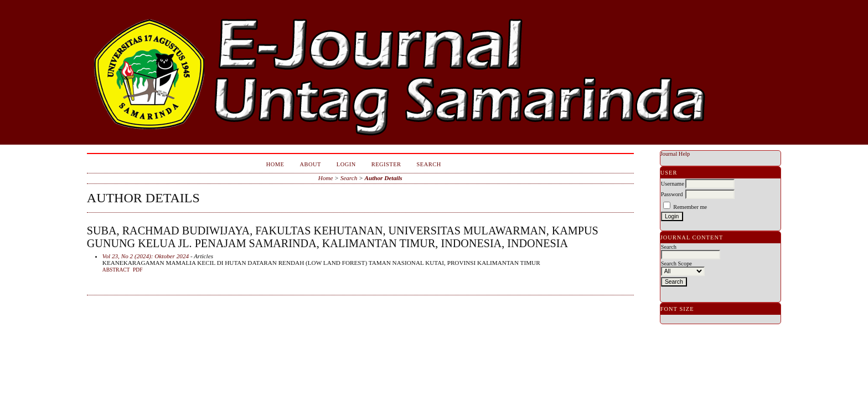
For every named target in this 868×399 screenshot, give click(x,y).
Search (429, 164)
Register (386, 164)
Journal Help (675, 154)
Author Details (384, 178)
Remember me (690, 207)
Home (275, 164)
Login (346, 164)
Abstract (116, 270)
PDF (138, 270)
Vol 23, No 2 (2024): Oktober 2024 (146, 256)
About (310, 164)
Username (673, 184)
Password (672, 194)
